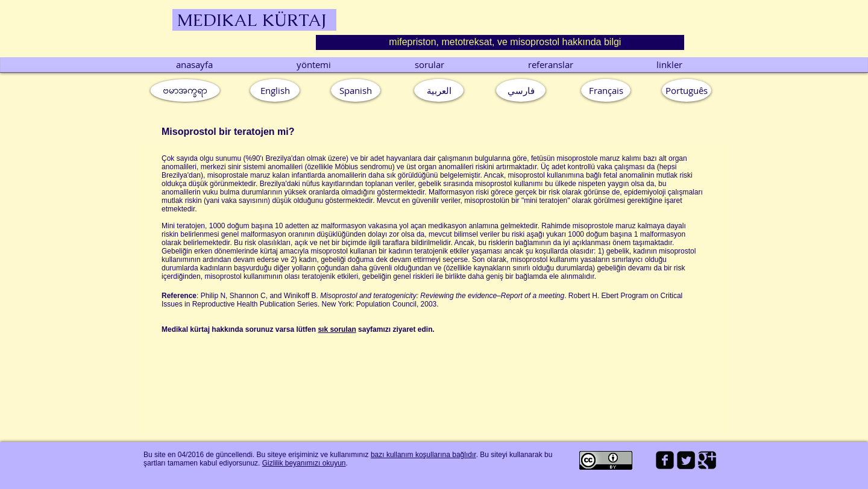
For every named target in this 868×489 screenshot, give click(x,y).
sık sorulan (337, 329)
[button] (687, 90)
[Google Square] (707, 460)
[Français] (606, 90)
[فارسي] (521, 90)
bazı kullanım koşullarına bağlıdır (423, 455)
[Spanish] (356, 90)
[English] (275, 90)
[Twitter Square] (686, 460)
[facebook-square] (665, 460)
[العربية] (439, 90)
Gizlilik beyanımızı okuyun (304, 463)
